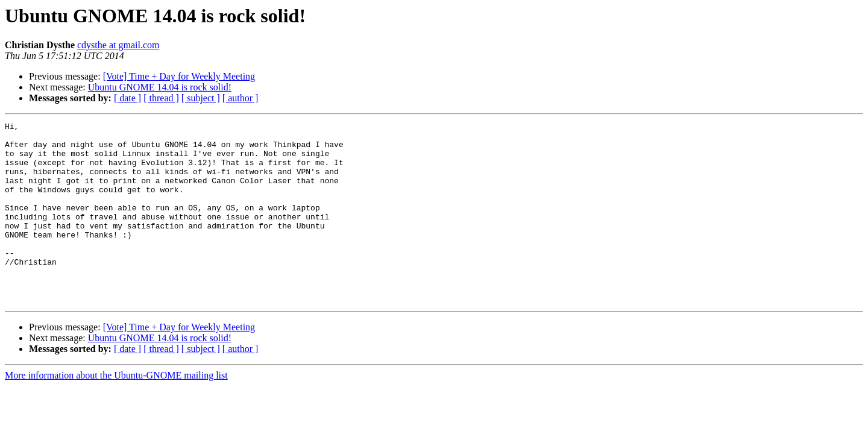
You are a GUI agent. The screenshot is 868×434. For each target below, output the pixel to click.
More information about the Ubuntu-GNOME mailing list (116, 411)
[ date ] (127, 98)
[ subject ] (201, 98)
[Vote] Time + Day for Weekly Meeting (179, 76)
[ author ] (241, 98)
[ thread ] (161, 98)
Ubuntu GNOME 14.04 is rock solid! (160, 87)
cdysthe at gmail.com (118, 45)
